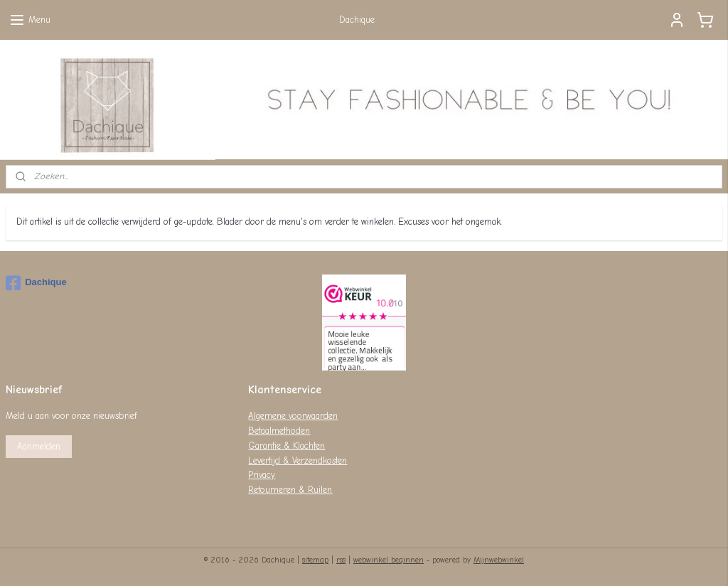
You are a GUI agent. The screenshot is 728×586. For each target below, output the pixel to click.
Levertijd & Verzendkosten (298, 460)
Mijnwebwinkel (499, 560)
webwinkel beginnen (389, 560)
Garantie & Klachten (287, 446)
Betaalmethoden (279, 431)
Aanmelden (39, 446)
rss (341, 560)
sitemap (315, 560)
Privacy (262, 475)
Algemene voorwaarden (293, 416)
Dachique (36, 283)
